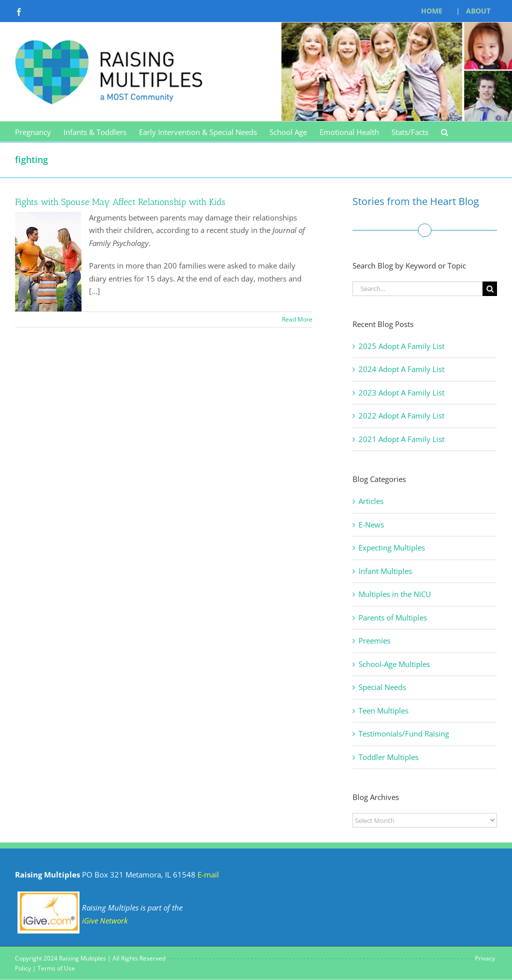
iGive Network (105, 920)
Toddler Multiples (388, 757)
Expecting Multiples (392, 547)
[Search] (490, 289)
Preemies (374, 640)
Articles (371, 501)
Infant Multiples (385, 571)
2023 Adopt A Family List (401, 392)
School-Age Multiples (394, 664)
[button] (444, 131)
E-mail (208, 874)
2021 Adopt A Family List (401, 439)
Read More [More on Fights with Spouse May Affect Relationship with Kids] (297, 319)
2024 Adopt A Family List (401, 369)
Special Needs (382, 687)
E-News (371, 524)
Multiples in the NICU (395, 594)
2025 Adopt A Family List (401, 346)
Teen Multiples (383, 710)
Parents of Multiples (393, 617)
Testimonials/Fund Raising (404, 733)
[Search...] (417, 289)
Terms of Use (56, 968)
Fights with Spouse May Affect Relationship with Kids (120, 202)
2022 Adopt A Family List (401, 415)
